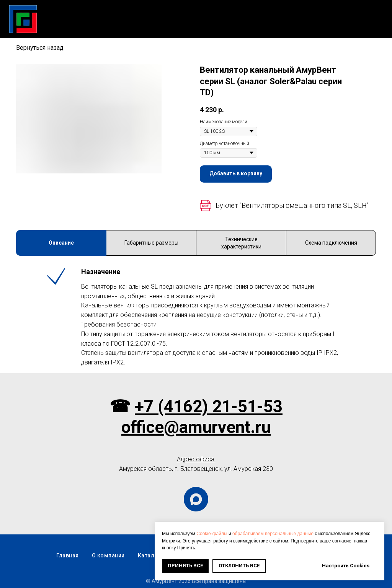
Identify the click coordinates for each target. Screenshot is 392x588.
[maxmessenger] (196, 499)
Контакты (369, 23)
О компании (288, 15)
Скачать (170, 15)
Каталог (131, 15)
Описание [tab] (61, 243)
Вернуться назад (40, 48)
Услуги (206, 15)
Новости (243, 15)
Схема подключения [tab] (331, 243)
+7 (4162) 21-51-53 (209, 407)
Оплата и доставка (349, 15)
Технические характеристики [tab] (241, 243)
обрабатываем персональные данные (273, 534)
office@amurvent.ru (196, 427)
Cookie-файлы (212, 534)
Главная (93, 15)
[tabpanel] (196, 317)
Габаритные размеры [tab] (151, 243)
